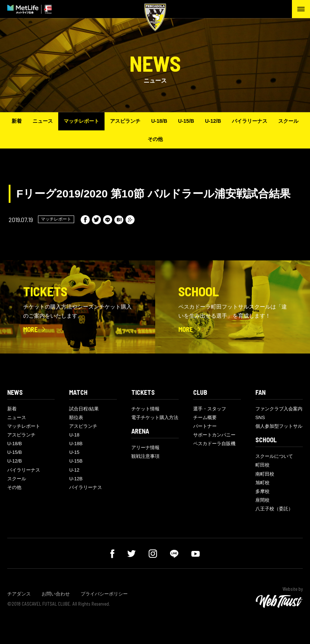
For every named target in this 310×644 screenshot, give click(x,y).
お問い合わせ (56, 594)
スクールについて (274, 456)
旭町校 (262, 483)
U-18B (76, 444)
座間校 (262, 500)
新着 (17, 121)
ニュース (43, 121)
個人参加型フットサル (279, 426)
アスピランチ (125, 121)
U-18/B (159, 121)
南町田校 (265, 474)
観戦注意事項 (145, 456)
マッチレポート (81, 121)
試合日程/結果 (84, 409)
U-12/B (213, 121)
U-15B (76, 461)
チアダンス (19, 594)
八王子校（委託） (274, 509)
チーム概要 (205, 417)
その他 (155, 139)
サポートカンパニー (214, 435)
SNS (260, 417)
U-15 (74, 452)
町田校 (262, 465)
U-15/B (186, 121)
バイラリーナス (250, 121)
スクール (288, 121)
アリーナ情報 (145, 448)
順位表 (76, 417)
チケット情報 (145, 409)
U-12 (74, 470)
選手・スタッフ (210, 409)
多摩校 (262, 491)
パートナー (205, 426)
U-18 (74, 435)
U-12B (76, 479)
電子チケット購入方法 (155, 417)
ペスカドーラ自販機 (214, 444)
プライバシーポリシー (104, 594)
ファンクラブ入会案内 (279, 409)
